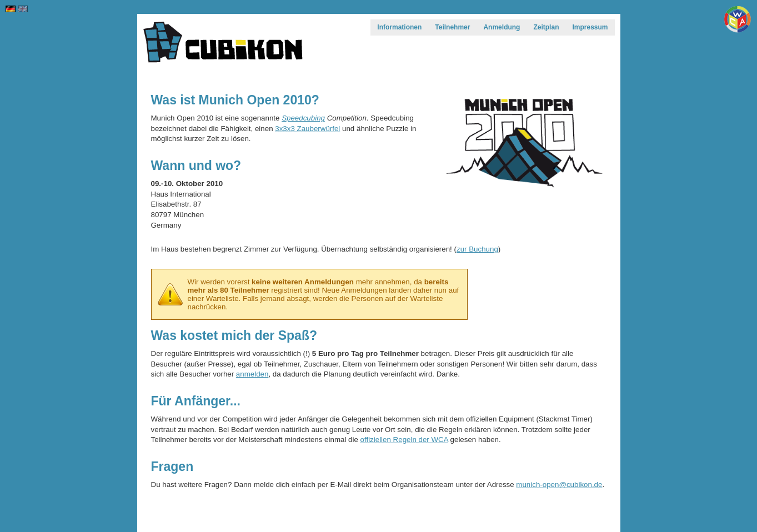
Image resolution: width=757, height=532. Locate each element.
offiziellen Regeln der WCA (404, 440)
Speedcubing (303, 118)
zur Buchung (477, 249)
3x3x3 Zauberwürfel (307, 129)
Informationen (399, 27)
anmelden (252, 374)
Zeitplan (546, 27)
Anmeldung (502, 27)
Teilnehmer (452, 27)
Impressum (590, 27)
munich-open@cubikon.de (559, 485)
